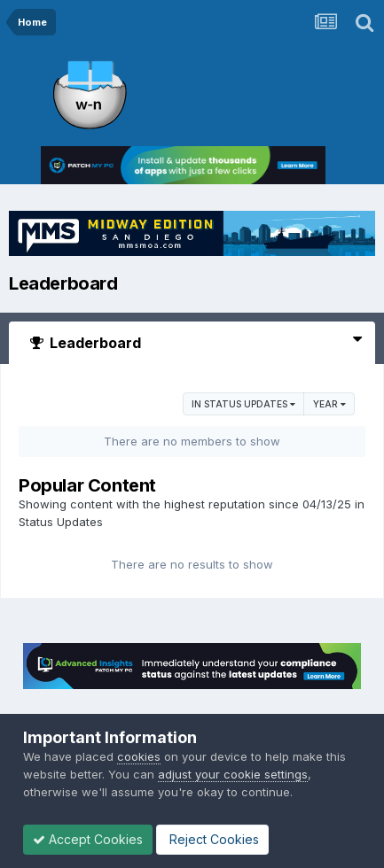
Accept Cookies (88, 839)
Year (329, 404)
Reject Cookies (212, 839)
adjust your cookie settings (233, 774)
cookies (139, 756)
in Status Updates (243, 404)
